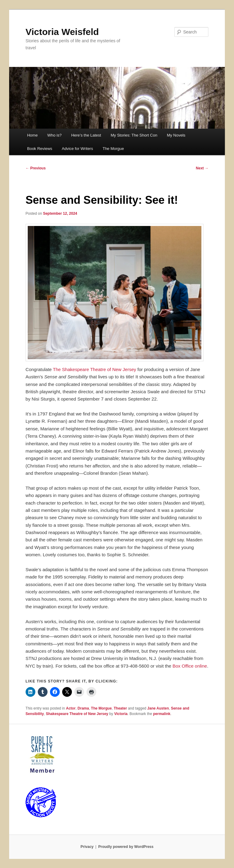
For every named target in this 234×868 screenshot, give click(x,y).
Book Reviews (40, 149)
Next (202, 168)
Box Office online (190, 666)
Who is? (54, 135)
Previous (36, 168)
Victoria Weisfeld (62, 32)
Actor (71, 708)
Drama (83, 708)
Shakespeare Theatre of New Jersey (77, 714)
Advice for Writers (77, 149)
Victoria (121, 714)
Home (32, 135)
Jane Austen (158, 708)
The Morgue (113, 149)
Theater (120, 708)
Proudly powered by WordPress (126, 847)
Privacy (87, 847)
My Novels (176, 135)
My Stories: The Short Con (134, 135)
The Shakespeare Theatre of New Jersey (95, 369)
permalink (162, 714)
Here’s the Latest (86, 135)
